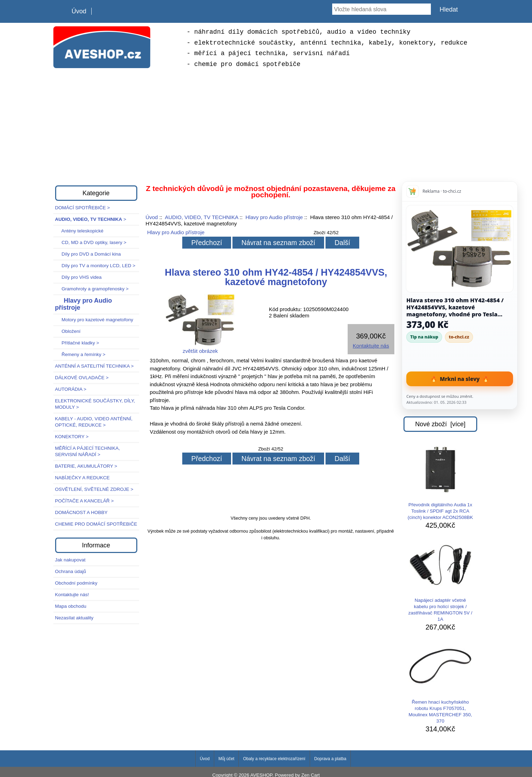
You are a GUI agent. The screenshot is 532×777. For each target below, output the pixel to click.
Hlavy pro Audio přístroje (274, 217)
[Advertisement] (266, 126)
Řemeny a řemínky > (80, 354)
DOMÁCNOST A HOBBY (81, 512)
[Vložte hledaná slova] (382, 9)
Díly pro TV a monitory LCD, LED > (95, 266)
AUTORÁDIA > (71, 389)
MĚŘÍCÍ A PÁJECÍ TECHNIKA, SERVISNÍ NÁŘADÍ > (88, 451)
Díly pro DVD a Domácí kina (88, 254)
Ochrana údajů (71, 571)
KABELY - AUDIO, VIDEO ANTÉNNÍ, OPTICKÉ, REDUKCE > (94, 422)
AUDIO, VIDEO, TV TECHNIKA (201, 217)
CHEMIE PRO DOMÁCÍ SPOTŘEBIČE (96, 524)
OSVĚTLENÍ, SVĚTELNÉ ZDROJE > (94, 489)
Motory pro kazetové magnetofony (94, 320)
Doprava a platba (330, 759)
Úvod (79, 11)
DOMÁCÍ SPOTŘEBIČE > (83, 208)
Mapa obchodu (71, 606)
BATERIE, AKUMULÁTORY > (86, 466)
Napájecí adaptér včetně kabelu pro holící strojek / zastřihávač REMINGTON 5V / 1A (440, 581)
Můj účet (226, 759)
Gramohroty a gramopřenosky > (92, 289)
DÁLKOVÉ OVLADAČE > (82, 378)
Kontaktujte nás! (72, 595)
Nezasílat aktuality (74, 618)
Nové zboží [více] (440, 424)
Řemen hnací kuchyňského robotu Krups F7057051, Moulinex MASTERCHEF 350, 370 (440, 683)
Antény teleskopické (79, 231)
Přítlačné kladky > (77, 343)
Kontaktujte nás (371, 346)
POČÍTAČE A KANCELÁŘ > (84, 501)
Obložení (68, 331)
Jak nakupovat (70, 560)
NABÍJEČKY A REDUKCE (83, 478)
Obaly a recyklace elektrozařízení (274, 759)
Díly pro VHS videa (78, 277)
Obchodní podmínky (76, 583)
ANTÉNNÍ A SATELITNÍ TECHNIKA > (94, 366)
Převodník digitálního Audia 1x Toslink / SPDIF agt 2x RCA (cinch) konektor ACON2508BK (440, 483)
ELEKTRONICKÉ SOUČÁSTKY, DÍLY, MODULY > (95, 404)
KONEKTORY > (72, 437)
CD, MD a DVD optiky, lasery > (91, 242)
